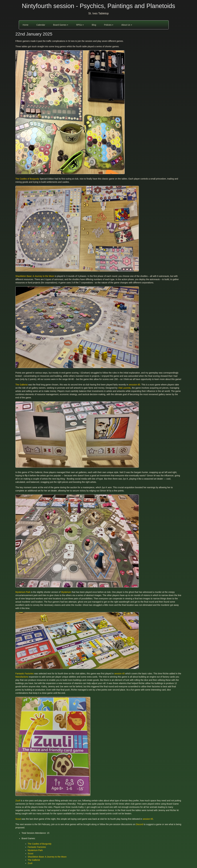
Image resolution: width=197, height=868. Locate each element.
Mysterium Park (23, 592)
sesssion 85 (135, 385)
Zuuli (18, 801)
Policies (109, 25)
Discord (140, 824)
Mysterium (66, 592)
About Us (127, 25)
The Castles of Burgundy (27, 179)
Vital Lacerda (124, 388)
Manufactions (22, 677)
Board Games (61, 25)
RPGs (80, 25)
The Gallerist (21, 385)
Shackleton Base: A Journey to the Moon (35, 276)
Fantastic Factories (24, 674)
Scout (18, 819)
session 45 (120, 674)
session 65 (148, 819)
